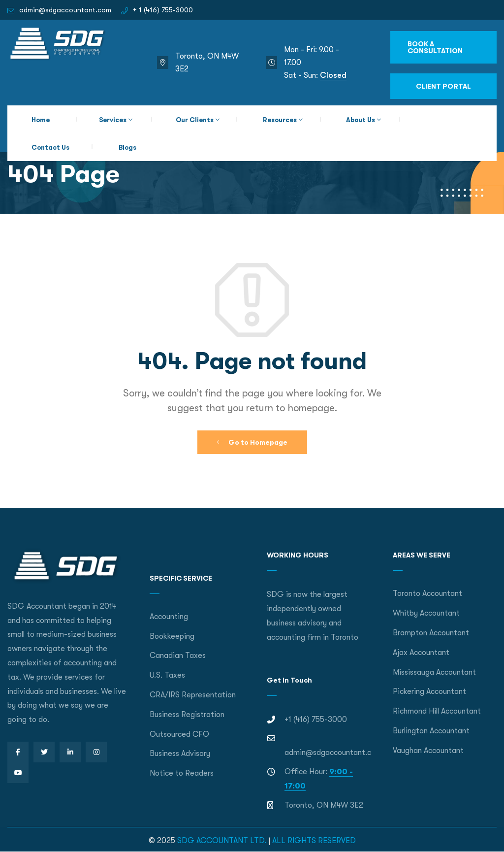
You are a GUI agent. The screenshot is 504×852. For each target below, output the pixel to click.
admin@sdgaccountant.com (65, 10)
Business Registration (187, 715)
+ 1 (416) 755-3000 (163, 10)
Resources (280, 120)
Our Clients (195, 120)
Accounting (169, 617)
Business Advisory (180, 754)
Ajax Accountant (421, 653)
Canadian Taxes (178, 655)
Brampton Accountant (431, 633)
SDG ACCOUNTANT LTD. (222, 841)
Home (41, 120)
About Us (361, 120)
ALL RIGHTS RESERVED (314, 841)
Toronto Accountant (427, 593)
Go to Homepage (252, 442)
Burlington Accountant (431, 731)
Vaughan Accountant (428, 751)
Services (113, 120)
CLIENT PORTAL (443, 86)
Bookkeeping (172, 636)
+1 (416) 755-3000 (316, 720)
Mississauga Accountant (434, 672)
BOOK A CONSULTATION (435, 47)
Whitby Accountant (426, 613)
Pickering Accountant (429, 691)
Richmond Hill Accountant (437, 711)
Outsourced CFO (179, 734)
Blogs (127, 147)
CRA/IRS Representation (193, 695)
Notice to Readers (182, 773)
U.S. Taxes (167, 675)
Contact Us (50, 147)
